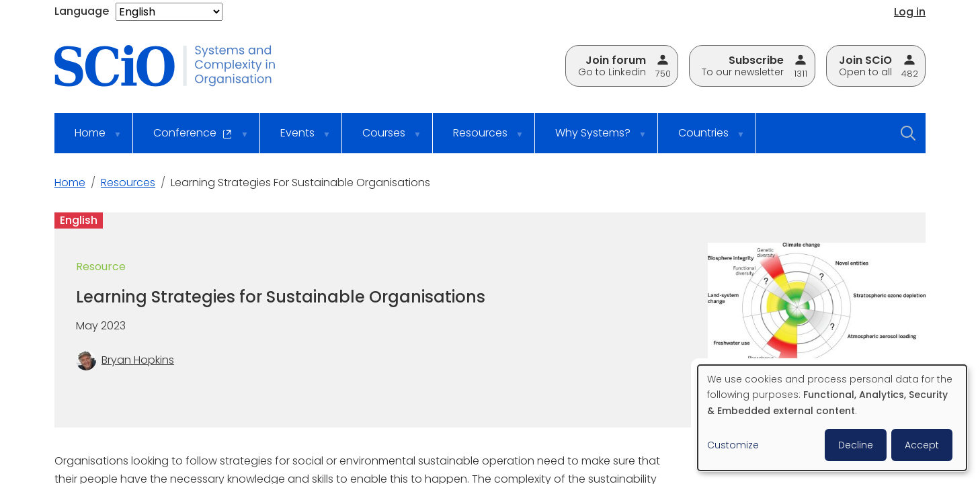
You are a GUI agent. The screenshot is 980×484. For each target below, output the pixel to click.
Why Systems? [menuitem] (592, 139)
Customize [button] (733, 445)
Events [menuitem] (297, 139)
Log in (910, 12)
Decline (856, 445)
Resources (128, 183)
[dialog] (832, 418)
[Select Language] (169, 12)
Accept (922, 445)
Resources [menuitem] (480, 139)
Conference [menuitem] (192, 139)
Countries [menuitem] (703, 139)
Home (70, 183)
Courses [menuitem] (383, 139)
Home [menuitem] (89, 139)
